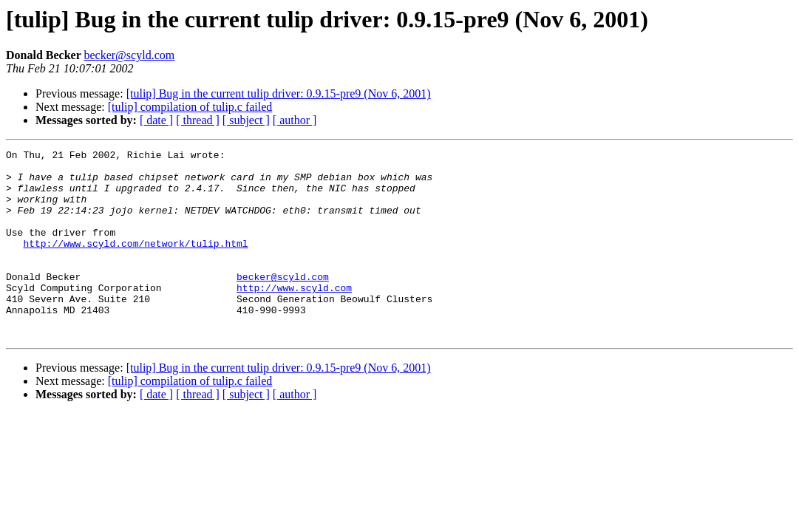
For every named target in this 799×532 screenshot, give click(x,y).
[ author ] (295, 120)
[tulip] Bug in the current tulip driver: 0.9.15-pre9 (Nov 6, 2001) (279, 93)
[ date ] (156, 120)
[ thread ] (198, 120)
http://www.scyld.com (294, 316)
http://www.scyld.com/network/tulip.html (135, 263)
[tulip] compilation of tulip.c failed (190, 107)
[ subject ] (246, 120)
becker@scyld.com (129, 55)
